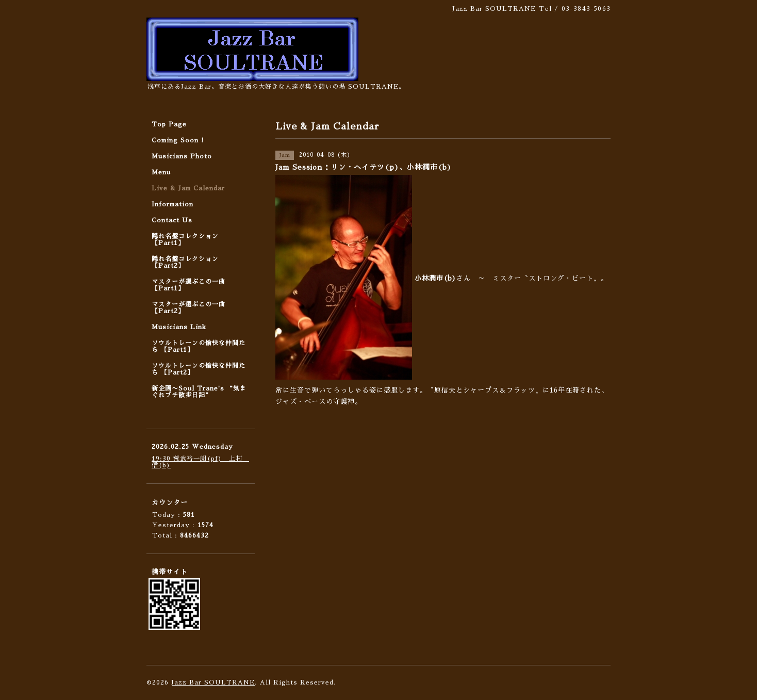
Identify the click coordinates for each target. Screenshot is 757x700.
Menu (161, 172)
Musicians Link (179, 327)
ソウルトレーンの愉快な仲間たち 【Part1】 (199, 346)
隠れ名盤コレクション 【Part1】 (185, 240)
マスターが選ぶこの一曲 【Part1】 (188, 285)
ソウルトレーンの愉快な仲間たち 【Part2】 (199, 369)
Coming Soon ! (178, 140)
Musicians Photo (182, 156)
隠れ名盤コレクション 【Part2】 (185, 262)
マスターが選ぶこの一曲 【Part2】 (188, 308)
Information (172, 204)
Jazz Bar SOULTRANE (213, 682)
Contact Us (172, 220)
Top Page (169, 124)
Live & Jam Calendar (188, 188)
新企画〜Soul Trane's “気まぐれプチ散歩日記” (199, 392)
